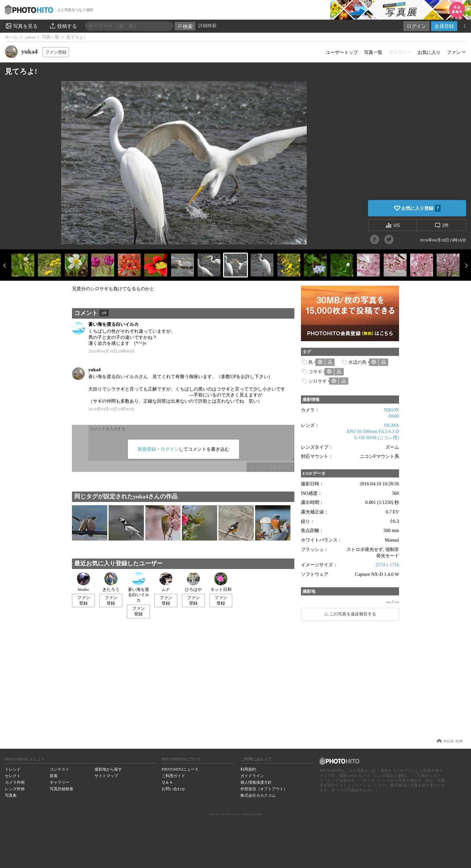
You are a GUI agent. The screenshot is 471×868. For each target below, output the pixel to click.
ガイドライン (252, 776)
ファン (454, 52)
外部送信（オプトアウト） (264, 789)
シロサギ (318, 381)
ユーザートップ (342, 52)
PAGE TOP (453, 741)
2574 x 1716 (387, 565)
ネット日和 (221, 582)
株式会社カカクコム (258, 795)
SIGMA (392, 425)
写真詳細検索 (61, 789)
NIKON (392, 410)
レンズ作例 (15, 789)
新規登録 (147, 449)
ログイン (416, 26)
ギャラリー (60, 782)
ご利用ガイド (173, 776)
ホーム (11, 37)
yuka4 (30, 37)
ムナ (166, 582)
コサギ (315, 372)
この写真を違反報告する (353, 614)
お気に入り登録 (421, 208)
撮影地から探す (108, 769)
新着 (54, 776)
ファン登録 (56, 52)
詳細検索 (207, 26)
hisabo (83, 582)
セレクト (13, 776)
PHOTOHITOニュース (180, 769)
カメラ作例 (15, 782)
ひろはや (193, 582)
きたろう (111, 582)
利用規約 (248, 769)
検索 (185, 26)
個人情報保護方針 (256, 782)
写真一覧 (51, 37)
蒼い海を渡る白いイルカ (113, 324)
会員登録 (444, 26)
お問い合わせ (173, 789)
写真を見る (21, 26)
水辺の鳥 (358, 362)
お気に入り (429, 52)
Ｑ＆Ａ (167, 782)
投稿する (63, 26)
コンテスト (60, 769)
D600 (394, 416)
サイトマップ (106, 776)
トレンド (13, 769)
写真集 (11, 795)
